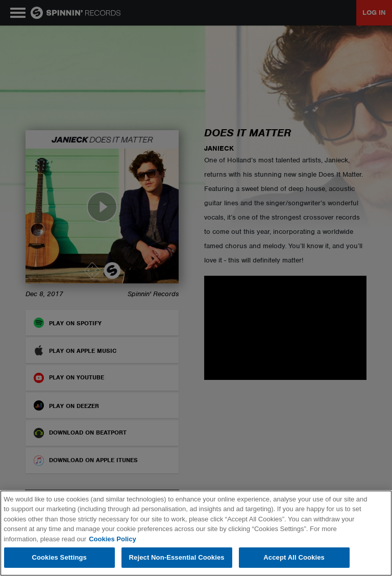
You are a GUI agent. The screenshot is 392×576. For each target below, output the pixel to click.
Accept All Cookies (294, 557)
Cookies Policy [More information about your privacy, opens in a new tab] (112, 539)
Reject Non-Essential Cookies (177, 557)
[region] (196, 533)
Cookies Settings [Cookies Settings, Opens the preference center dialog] (59, 557)
